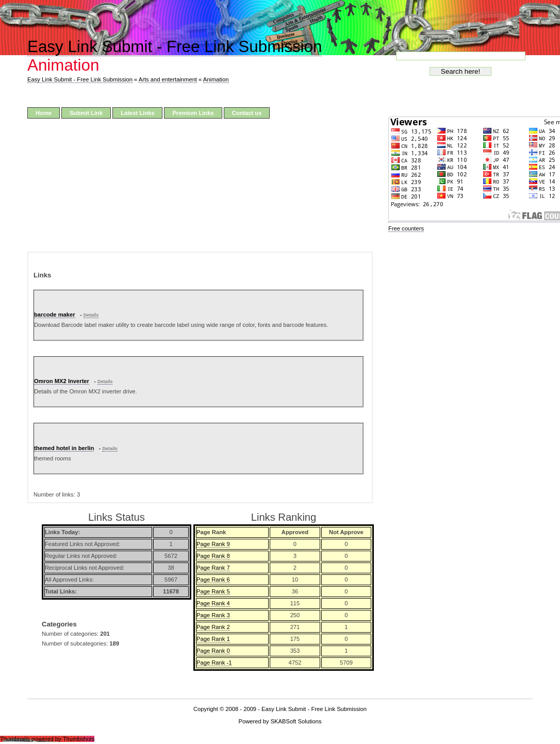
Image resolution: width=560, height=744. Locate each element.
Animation (216, 79)
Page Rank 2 (213, 627)
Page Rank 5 (213, 591)
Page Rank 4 (213, 603)
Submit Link (86, 113)
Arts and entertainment (168, 79)
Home (44, 113)
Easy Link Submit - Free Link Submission (175, 47)
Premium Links (193, 113)
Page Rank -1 (214, 663)
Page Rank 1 (213, 639)
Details (91, 315)
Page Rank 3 (213, 615)
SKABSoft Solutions (296, 721)
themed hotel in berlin (64, 448)
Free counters (406, 228)
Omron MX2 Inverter (62, 381)
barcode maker (55, 315)
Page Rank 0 (213, 651)
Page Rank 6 (213, 580)
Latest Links (137, 113)
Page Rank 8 (213, 556)
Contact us (247, 113)
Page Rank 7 (213, 568)
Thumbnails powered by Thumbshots (47, 739)
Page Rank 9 (213, 544)
